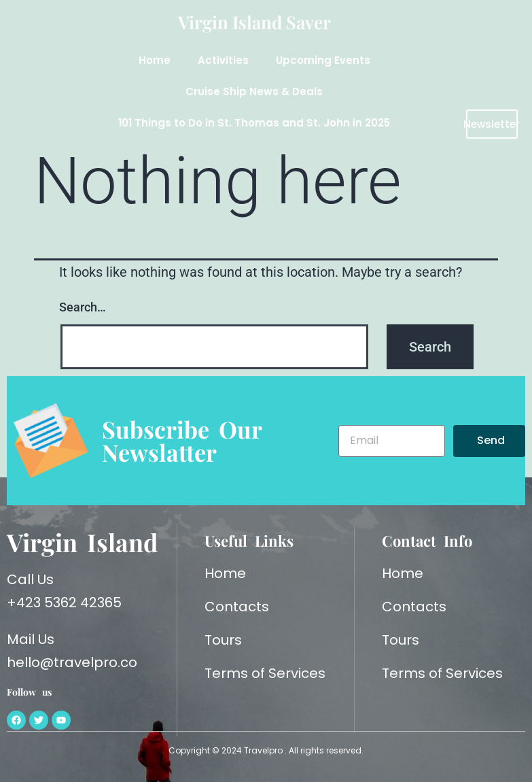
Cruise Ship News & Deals (254, 91)
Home (155, 60)
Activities (223, 60)
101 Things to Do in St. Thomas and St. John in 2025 (254, 123)
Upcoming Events (323, 60)
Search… (83, 307)
